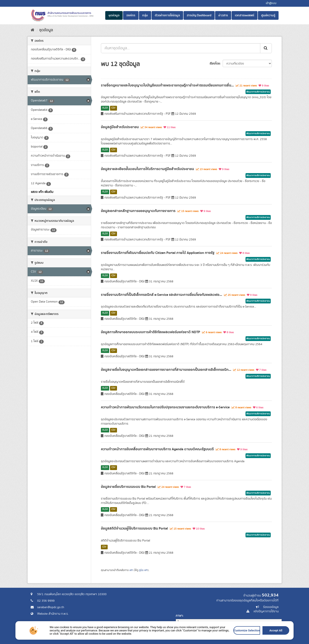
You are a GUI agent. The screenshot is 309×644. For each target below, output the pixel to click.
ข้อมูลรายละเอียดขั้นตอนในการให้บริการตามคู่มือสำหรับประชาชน (147, 169)
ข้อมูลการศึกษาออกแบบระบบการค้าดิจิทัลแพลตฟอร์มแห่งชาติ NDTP (150, 332)
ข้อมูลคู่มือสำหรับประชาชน (120, 127)
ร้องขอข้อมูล (271, 607)
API (131, 570)
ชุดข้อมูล (114, 15)
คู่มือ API (143, 570)
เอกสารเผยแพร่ (245, 15)
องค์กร (131, 15)
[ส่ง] (266, 48)
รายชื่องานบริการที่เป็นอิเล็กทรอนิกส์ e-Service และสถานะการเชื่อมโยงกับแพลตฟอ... (161, 295)
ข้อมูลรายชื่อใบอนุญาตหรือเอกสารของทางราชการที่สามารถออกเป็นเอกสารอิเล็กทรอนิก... (166, 370)
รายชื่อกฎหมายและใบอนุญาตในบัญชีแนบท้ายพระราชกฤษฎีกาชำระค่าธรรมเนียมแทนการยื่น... (167, 85)
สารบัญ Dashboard (199, 15)
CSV (113, 108)
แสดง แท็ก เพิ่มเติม (42, 192)
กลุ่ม (145, 15)
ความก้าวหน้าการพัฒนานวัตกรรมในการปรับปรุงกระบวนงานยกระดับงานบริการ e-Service (165, 407)
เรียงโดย (215, 64)
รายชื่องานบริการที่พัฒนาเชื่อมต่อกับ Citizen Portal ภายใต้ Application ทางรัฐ (158, 253)
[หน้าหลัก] (33, 30)
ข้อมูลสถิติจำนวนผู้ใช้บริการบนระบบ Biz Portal (134, 528)
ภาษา (179, 616)
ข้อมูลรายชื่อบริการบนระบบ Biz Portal (128, 487)
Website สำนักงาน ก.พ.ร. (53, 614)
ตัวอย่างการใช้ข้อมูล (167, 15)
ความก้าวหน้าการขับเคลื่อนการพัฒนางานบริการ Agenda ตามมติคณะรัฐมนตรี (157, 449)
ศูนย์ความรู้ (268, 15)
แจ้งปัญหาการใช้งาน (266, 611)
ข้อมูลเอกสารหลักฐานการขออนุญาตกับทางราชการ (138, 211)
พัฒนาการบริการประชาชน (258, 92)
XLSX (105, 108)
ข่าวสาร (223, 15)
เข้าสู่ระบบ (271, 3)
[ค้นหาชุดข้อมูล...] (181, 48)
